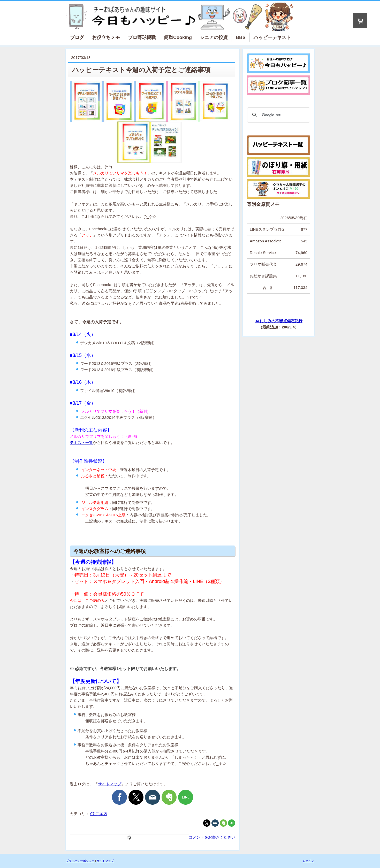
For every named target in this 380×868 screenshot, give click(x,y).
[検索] (278, 115)
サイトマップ (110, 784)
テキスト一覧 (81, 443)
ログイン (308, 861)
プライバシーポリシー (80, 861)
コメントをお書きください (212, 837)
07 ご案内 (99, 814)
